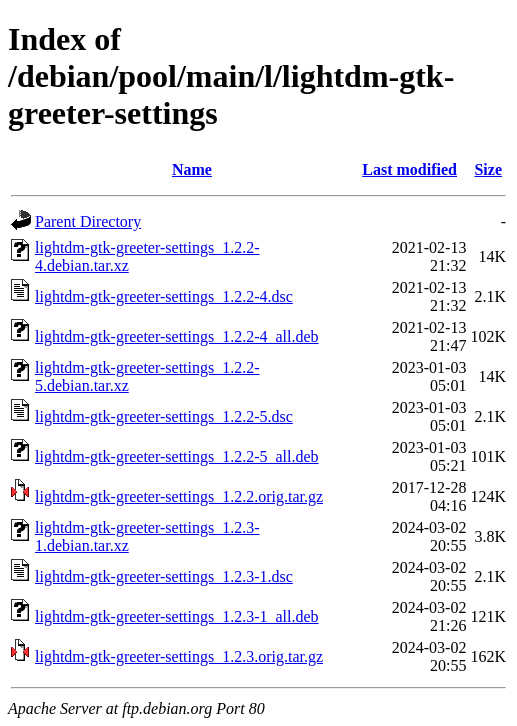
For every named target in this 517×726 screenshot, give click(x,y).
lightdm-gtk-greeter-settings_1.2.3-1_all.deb (177, 616)
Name (192, 169)
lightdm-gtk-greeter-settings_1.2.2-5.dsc (164, 416)
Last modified (409, 169)
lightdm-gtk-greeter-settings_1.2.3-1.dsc (164, 576)
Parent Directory (88, 221)
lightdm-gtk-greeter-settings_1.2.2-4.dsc (164, 296)
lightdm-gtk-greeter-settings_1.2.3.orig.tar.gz (179, 656)
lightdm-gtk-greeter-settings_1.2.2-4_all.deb (177, 336)
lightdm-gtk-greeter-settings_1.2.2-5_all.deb (177, 456)
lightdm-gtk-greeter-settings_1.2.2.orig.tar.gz (179, 496)
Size (488, 169)
